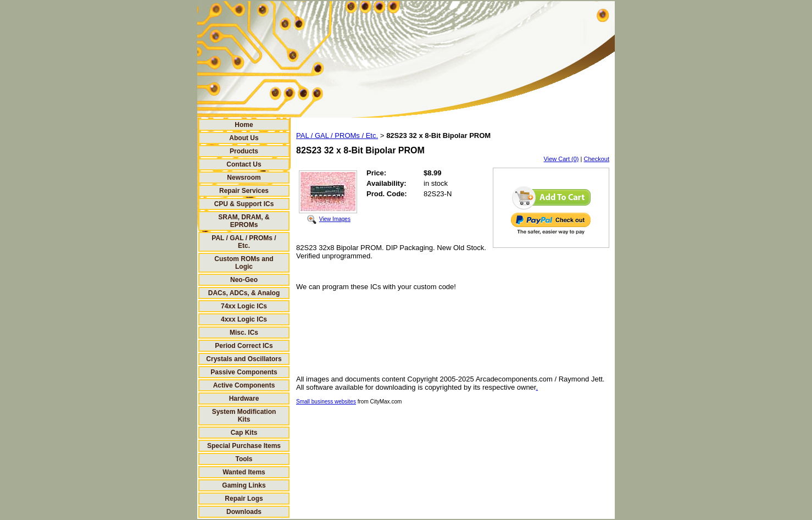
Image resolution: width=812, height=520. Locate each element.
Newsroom (244, 178)
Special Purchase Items (244, 446)
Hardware (244, 399)
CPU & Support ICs (244, 204)
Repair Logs (244, 499)
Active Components (244, 385)
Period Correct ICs (244, 346)
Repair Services (244, 191)
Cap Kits (244, 433)
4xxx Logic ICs (244, 319)
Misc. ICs (244, 333)
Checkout (597, 159)
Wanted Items (244, 472)
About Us (244, 138)
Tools (244, 459)
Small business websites (326, 402)
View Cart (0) (561, 159)
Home (244, 125)
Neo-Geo (244, 280)
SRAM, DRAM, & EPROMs (244, 221)
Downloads (244, 512)
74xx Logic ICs (244, 306)
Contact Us (244, 164)
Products (244, 151)
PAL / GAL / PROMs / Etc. (244, 242)
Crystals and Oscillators (244, 359)
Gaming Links (244, 485)
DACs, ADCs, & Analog (244, 293)
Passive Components (244, 372)
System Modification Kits (244, 416)
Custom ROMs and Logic (244, 263)
